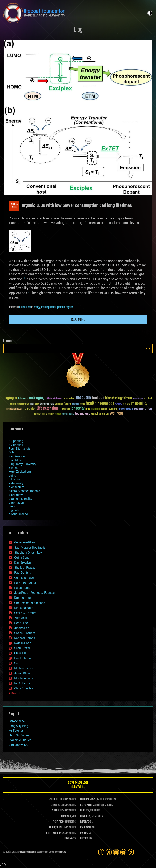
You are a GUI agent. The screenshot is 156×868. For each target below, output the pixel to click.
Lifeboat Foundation (26, 852)
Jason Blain (22, 673)
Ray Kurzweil (17, 456)
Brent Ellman (23, 658)
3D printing (16, 441)
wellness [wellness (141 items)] (117, 413)
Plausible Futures (20, 740)
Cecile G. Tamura (25, 613)
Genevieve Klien (25, 542)
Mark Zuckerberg (20, 472)
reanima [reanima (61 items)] (112, 409)
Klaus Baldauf (24, 608)
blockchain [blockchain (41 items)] (138, 398)
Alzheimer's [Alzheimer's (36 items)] (23, 399)
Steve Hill (20, 653)
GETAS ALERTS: (87, 805)
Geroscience (17, 721)
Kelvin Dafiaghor (25, 583)
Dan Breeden (23, 563)
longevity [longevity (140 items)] (78, 408)
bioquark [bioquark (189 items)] (84, 398)
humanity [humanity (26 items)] (119, 404)
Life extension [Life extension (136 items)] (47, 408)
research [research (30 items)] (38, 414)
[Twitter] (109, 852)
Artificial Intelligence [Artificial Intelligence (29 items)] (54, 399)
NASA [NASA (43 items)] (88, 409)
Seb (17, 663)
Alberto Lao (22, 628)
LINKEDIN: (55, 805)
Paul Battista (23, 573)
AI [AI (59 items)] (16, 398)
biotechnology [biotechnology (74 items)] (114, 398)
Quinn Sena (22, 558)
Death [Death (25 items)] (37, 404)
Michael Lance (24, 668)
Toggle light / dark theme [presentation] (150, 13)
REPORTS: (85, 822)
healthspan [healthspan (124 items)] (106, 404)
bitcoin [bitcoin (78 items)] (128, 398)
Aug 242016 (14, 206)
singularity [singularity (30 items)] (50, 414)
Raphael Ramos (25, 638)
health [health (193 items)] (91, 403)
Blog (78, 30)
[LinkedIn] (116, 852)
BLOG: (83, 811)
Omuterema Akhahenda (30, 603)
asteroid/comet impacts (24, 491)
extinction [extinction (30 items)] (59, 404)
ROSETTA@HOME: (54, 833)
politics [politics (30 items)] (104, 409)
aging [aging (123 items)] (10, 398)
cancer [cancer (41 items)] (13, 404)
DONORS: (65, 816)
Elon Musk (16, 460)
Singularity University (22, 464)
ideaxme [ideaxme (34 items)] (126, 404)
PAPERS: (84, 833)
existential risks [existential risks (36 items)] (47, 404)
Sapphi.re (62, 852)
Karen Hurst (25, 307)
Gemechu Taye (24, 578)
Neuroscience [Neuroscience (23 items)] (96, 409)
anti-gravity (16, 483)
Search (148, 349)
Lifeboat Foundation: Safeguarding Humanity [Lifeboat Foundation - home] (69, 13)
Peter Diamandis (20, 449)
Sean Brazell (22, 648)
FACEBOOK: (54, 800)
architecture (16, 487)
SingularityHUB (19, 745)
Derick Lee (21, 623)
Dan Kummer (23, 598)
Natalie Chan (23, 643)
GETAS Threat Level (78, 786)
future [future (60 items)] (67, 404)
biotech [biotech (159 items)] (98, 398)
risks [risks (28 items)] (43, 414)
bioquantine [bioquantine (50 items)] (69, 398)
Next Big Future (19, 735)
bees (12, 506)
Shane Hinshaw (25, 633)
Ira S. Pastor (22, 683)
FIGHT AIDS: (58, 822)
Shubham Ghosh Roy (28, 553)
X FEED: (56, 811)
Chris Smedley (24, 688)
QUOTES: (84, 839)
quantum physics (65, 307)
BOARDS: (84, 816)
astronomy (16, 495)
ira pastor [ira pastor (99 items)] (29, 409)
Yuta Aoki (21, 618)
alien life (14, 479)
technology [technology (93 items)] (83, 414)
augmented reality (20, 499)
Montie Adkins (24, 678)
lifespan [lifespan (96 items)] (64, 409)
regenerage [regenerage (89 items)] (125, 409)
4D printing (16, 445)
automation (16, 503)
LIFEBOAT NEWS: (88, 800)
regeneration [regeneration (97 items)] (143, 409)
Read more (78, 320)
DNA (12, 452)
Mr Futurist (16, 731)
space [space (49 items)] (58, 414)
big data (14, 510)
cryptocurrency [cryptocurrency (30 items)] (23, 404)
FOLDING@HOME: (55, 827)
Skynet (13, 468)
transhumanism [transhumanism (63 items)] (100, 414)
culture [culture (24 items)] (32, 404)
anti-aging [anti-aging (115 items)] (37, 398)
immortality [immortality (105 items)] (139, 403)
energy (37, 307)
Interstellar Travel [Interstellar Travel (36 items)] (14, 409)
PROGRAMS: (86, 827)
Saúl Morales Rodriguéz (30, 548)
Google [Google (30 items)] (82, 404)
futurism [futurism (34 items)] (75, 404)
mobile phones (48, 307)
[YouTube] (123, 852)
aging (12, 476)
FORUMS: (69, 839)
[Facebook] (101, 852)
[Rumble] (131, 852)
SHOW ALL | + (14, 693)
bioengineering (18, 514)
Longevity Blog (18, 726)
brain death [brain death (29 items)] (148, 399)
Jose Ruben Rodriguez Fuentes (34, 593)
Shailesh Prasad (25, 568)
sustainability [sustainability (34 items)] (68, 414)
